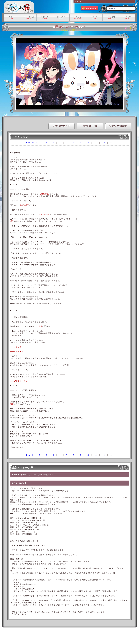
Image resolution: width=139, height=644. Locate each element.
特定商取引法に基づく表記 (66, 636)
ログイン (78, 2)
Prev (35, 143)
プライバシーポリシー (49, 636)
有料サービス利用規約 (103, 636)
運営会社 (29, 636)
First (28, 143)
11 (96, 143)
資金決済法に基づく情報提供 (85, 636)
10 (88, 143)
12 (104, 143)
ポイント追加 (90, 9)
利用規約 (37, 636)
